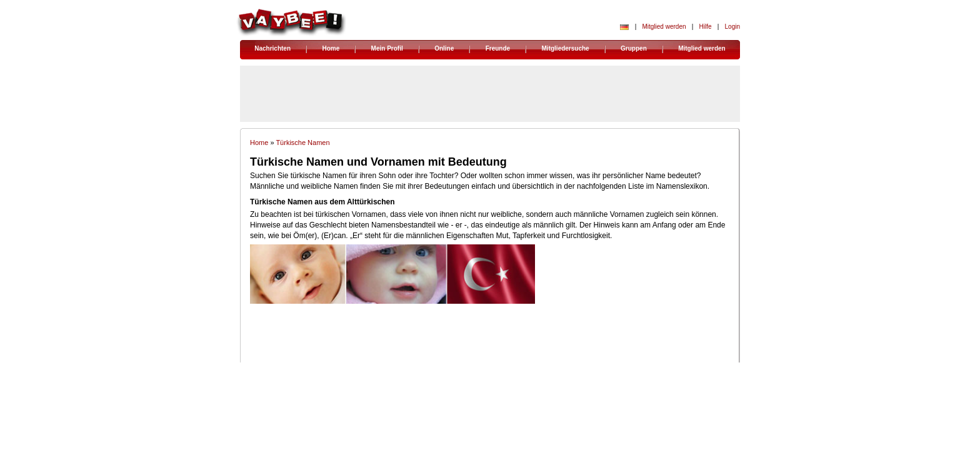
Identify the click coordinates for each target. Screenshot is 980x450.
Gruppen (634, 48)
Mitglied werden (664, 27)
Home (331, 48)
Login (732, 27)
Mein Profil (387, 48)
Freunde (498, 48)
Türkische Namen (302, 142)
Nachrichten (272, 48)
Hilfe (706, 27)
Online (444, 48)
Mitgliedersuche (566, 48)
